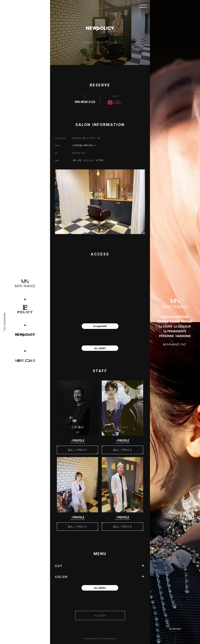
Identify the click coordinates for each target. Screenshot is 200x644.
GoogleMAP (100, 326)
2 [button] (103, 231)
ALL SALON (100, 616)
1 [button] (99, 231)
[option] (100, 202)
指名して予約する (77, 450)
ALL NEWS (100, 348)
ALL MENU (100, 588)
